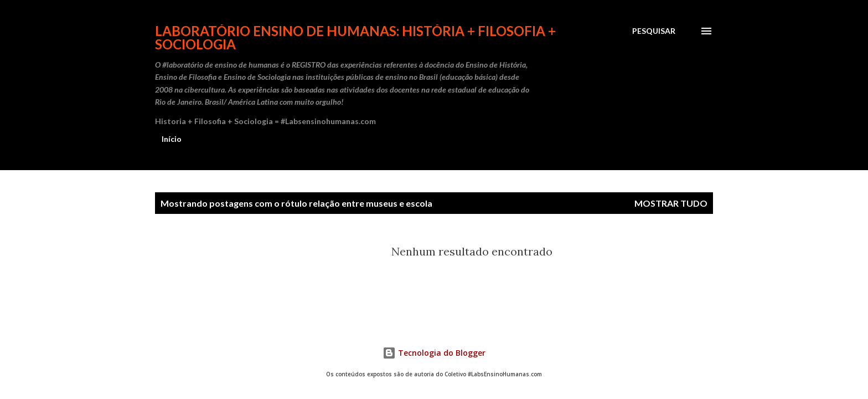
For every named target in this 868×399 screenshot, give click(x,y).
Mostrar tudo (671, 203)
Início (172, 139)
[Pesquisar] (654, 31)
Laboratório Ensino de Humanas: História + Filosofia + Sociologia (355, 37)
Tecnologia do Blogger (434, 353)
